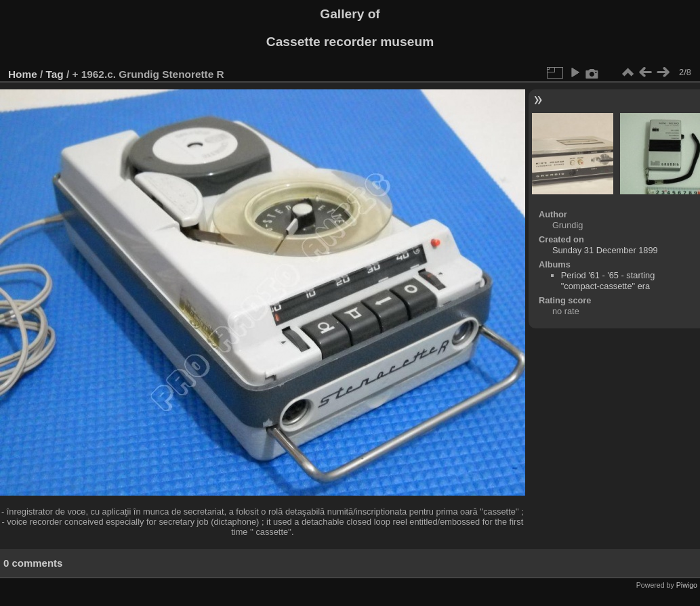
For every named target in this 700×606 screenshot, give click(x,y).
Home (23, 74)
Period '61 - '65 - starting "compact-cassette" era (608, 281)
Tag (55, 74)
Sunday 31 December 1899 (605, 250)
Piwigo (687, 585)
